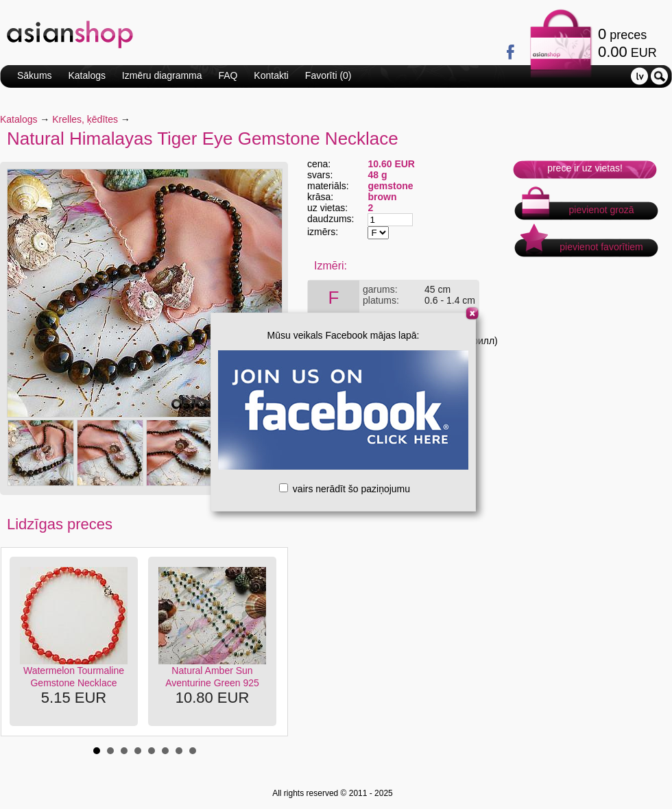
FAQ (228, 75)
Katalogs (86, 75)
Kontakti (271, 75)
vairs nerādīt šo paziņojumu (345, 489)
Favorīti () (328, 75)
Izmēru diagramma (162, 75)
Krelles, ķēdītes (85, 119)
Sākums (35, 75)
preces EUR (627, 43)
